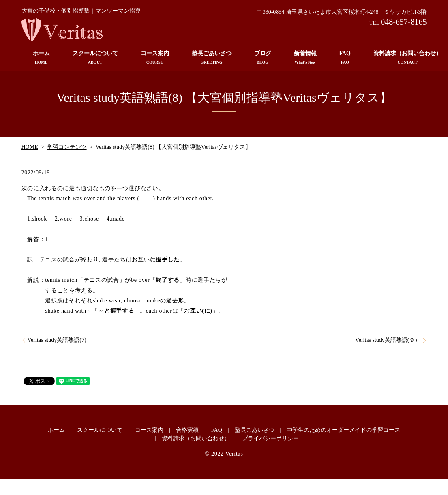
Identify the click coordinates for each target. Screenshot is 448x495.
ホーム (41, 58)
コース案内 (155, 58)
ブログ (263, 58)
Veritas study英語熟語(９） (388, 340)
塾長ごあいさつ (212, 58)
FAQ (345, 58)
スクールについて (95, 58)
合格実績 (187, 430)
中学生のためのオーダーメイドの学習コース (343, 430)
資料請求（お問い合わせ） (196, 438)
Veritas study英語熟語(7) (57, 340)
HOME (30, 147)
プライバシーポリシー (270, 438)
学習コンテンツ (67, 147)
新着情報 (305, 58)
